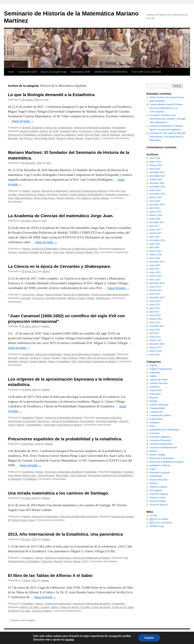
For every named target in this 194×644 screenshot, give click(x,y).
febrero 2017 (156, 233)
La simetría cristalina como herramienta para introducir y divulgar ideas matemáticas (168, 119)
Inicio (11, 72)
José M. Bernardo (111, 135)
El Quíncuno (86, 131)
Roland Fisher (92, 138)
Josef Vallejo (62, 475)
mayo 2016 (155, 244)
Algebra (26, 191)
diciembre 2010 (157, 344)
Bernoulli (13, 358)
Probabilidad (118, 128)
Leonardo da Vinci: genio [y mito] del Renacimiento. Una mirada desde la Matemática (168, 137)
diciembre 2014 (157, 283)
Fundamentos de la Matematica (165, 430)
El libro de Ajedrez (101, 607)
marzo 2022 (155, 190)
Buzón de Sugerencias (54, 72)
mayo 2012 (155, 308)
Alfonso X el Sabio (29, 607)
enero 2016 (155, 258)
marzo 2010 (155, 347)
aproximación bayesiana (109, 418)
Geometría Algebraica (160, 437)
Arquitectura (156, 390)
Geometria (155, 433)
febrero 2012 (156, 319)
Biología (27, 128)
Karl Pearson (26, 138)
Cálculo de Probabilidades (65, 421)
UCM (85, 561)
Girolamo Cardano (42, 611)
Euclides (64, 195)
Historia (36, 191)
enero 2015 (155, 280)
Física (153, 426)
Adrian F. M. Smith (49, 131)
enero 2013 (155, 305)
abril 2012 (155, 312)
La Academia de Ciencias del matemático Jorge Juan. (61, 216)
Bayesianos (44, 421)
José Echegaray (46, 475)
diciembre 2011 (157, 326)
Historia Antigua (53, 295)
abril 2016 (155, 247)
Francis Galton (101, 131)
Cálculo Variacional (159, 405)
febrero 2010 (156, 351)
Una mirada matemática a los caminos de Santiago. (58, 493)
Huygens (56, 358)
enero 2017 (155, 237)
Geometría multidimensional (163, 447)
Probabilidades (34, 425)
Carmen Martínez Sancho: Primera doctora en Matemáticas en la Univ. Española (166, 108)
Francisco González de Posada (35, 252)
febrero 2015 (156, 276)
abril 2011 (155, 333)
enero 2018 (155, 219)
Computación (156, 412)
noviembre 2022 (157, 187)
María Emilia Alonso (45, 138)
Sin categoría (156, 490)
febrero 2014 (156, 290)
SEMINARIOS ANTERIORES (111, 72)
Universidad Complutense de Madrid (97, 362)
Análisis (154, 376)
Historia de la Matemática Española (92, 128)
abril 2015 (155, 269)
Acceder (154, 515)
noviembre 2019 (157, 194)
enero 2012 (155, 322)
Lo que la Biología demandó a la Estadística (51, 95)
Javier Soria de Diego (89, 135)
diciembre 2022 (157, 183)
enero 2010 (155, 355)
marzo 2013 (155, 301)
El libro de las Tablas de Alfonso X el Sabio (50, 575)
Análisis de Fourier (159, 380)
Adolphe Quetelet (29, 131)
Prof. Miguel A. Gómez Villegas (93, 198)
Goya (11, 198)
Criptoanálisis (156, 419)
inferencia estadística (65, 135)
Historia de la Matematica (58, 128)
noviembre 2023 (157, 176)
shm (46, 100)
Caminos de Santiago (122, 517)
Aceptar (149, 638)
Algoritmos (155, 372)
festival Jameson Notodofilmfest (86, 195)
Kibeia (82, 358)
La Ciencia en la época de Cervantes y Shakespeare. (60, 266)
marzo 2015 (155, 272)
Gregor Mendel (118, 131)
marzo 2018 (155, 212)
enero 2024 (155, 169)
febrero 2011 (156, 340)
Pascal (52, 362)
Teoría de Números (159, 505)
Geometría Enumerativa (161, 444)
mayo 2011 (155, 330)
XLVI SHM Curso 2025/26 (146, 72)
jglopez (46, 271)
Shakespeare (103, 298)
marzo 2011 (155, 337)
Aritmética (155, 387)
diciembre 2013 (157, 297)
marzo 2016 (155, 251)
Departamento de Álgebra (32, 195)
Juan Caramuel (70, 358)
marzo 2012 (155, 315)
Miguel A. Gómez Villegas (70, 138)
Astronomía (28, 295)
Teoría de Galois (157, 497)
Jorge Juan (58, 252)
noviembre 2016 (157, 240)
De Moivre (36, 358)
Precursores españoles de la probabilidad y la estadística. (65, 439)
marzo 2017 (155, 229)
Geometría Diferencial (160, 440)
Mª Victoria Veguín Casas (21, 520)
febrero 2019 (156, 197)
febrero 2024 (156, 165)
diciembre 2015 (157, 262)
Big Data (154, 397)
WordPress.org (157, 526)
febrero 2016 (156, 255)
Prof (96, 252)
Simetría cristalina (158, 487)
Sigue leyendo (23, 121)
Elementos (52, 195)
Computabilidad (157, 408)
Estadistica (38, 128)
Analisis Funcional (159, 383)
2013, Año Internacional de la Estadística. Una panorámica (65, 534)
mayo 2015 (155, 265)
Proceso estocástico (159, 480)
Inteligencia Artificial (160, 465)
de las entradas (159, 519)
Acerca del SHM (28, 72)
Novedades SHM (80, 72)
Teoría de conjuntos (159, 494)
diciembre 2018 (157, 204)
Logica (153, 469)
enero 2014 (155, 294)
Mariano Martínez (66, 198)
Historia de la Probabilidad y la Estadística (30, 135)
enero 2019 (155, 201)
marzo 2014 (155, 287)
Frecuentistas (87, 421)
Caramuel (24, 358)
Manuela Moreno (24, 198)
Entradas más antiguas (22, 620)
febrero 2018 (156, 215)
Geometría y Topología (116, 195)
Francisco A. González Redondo (49, 298)
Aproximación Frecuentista (22, 421)
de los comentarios (161, 523)
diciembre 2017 (157, 222)
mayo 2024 (155, 158)
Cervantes (25, 298)
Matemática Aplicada (160, 472)
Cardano (45, 607)
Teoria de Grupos (158, 501)
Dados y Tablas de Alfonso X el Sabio (71, 607)
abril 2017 (155, 226)
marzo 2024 (155, 162)
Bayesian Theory (69, 131)
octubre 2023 (156, 179)
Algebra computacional (161, 369)
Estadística (116, 472)
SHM (74, 362)
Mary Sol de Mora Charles (101, 358)
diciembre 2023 (157, 172)
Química (154, 483)
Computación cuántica (160, 415)
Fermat (46, 358)
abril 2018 (155, 208)
